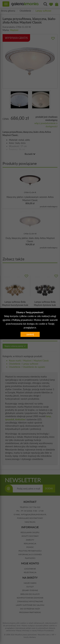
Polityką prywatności (22, 320)
